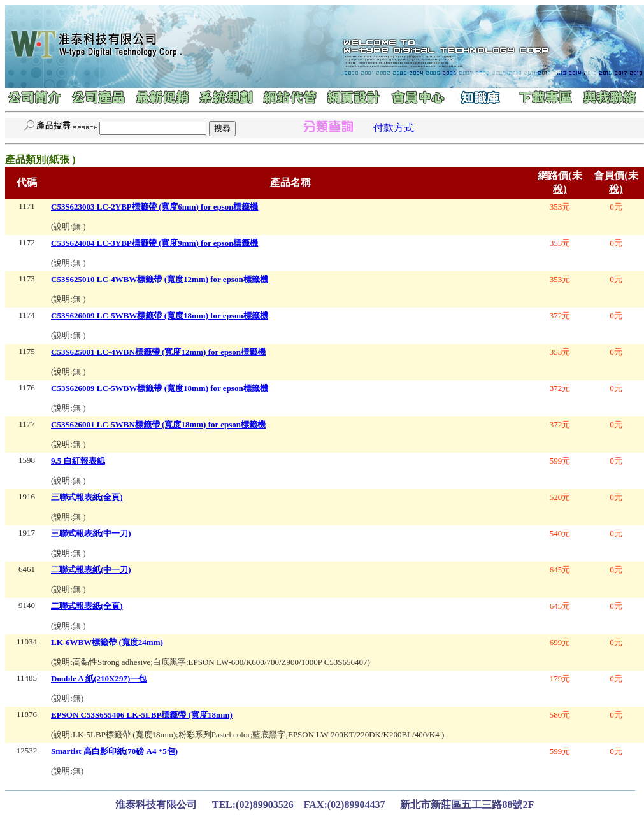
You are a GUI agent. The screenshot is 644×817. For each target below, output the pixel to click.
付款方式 (394, 128)
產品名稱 (290, 182)
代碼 (27, 182)
